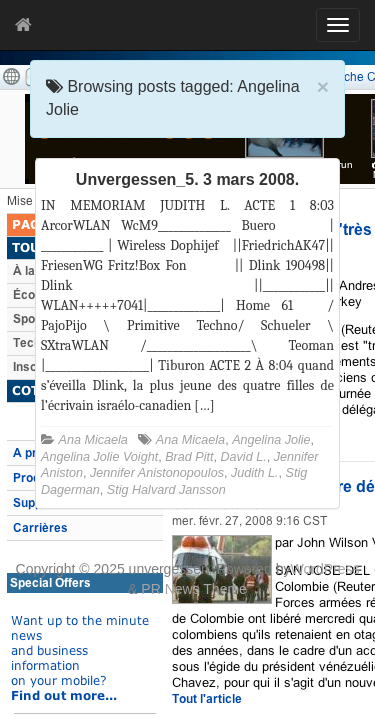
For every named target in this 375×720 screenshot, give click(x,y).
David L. (243, 457)
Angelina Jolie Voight (99, 457)
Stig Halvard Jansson (166, 490)
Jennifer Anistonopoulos (157, 473)
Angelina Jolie (271, 440)
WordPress (324, 569)
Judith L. (255, 473)
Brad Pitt (189, 457)
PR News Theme (194, 589)
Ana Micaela (93, 440)
